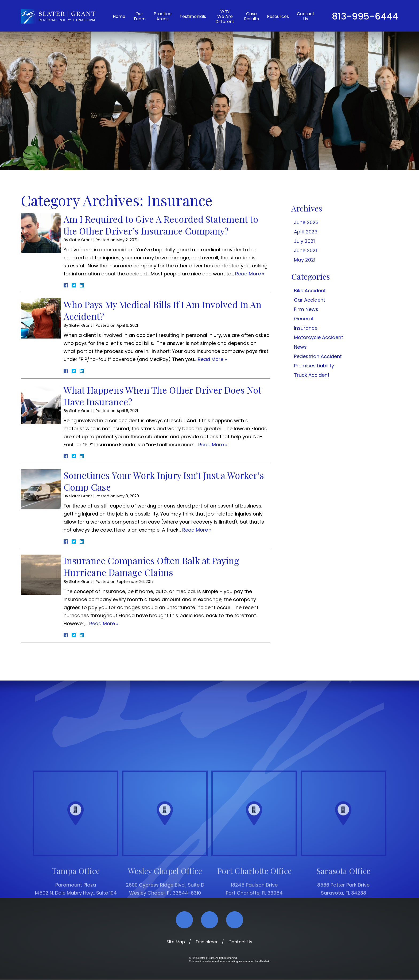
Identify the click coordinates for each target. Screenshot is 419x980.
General (303, 319)
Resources (278, 16)
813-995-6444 (365, 16)
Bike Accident (310, 291)
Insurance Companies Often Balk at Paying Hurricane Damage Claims (151, 566)
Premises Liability (314, 366)
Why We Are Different (225, 16)
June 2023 (306, 222)
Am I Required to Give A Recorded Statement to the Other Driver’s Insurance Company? (161, 225)
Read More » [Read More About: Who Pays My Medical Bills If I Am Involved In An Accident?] (212, 359)
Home (119, 16)
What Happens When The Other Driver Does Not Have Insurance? (162, 396)
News (300, 347)
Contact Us (306, 16)
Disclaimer (207, 943)
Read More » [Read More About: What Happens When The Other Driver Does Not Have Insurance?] (213, 445)
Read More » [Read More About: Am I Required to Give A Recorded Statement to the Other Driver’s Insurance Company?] (250, 274)
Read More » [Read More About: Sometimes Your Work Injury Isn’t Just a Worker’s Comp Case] (197, 530)
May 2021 (305, 260)
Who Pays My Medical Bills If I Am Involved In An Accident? (162, 310)
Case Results (251, 16)
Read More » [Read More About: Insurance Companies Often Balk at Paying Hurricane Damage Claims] (104, 623)
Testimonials (193, 16)
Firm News (306, 309)
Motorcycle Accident (319, 337)
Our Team (139, 16)
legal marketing (229, 962)
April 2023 (306, 232)
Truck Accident (312, 375)
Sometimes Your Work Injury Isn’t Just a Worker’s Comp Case (164, 481)
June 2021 (305, 250)
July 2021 (304, 241)
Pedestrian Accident (318, 356)
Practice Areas (163, 16)
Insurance (306, 328)
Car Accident (310, 300)
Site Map (176, 943)
